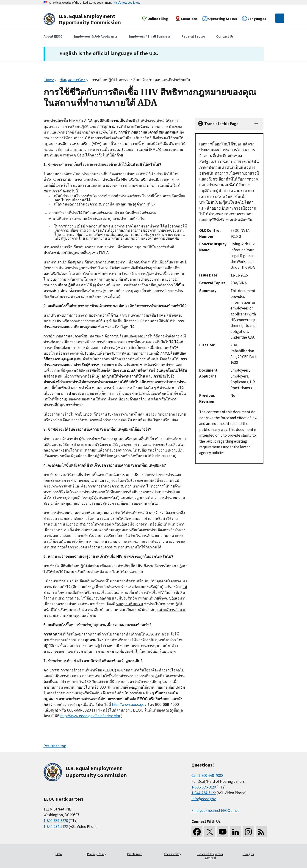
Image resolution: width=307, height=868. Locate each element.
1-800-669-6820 (56, 821)
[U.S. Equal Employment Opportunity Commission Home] (88, 19)
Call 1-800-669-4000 (207, 775)
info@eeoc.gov (204, 799)
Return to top (55, 746)
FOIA (59, 854)
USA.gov (248, 854)
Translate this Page (221, 124)
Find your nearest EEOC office (216, 810)
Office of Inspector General (210, 856)
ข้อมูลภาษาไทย (73, 80)
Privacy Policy (97, 854)
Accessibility (172, 854)
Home (49, 80)
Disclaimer (134, 854)
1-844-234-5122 (56, 827)
